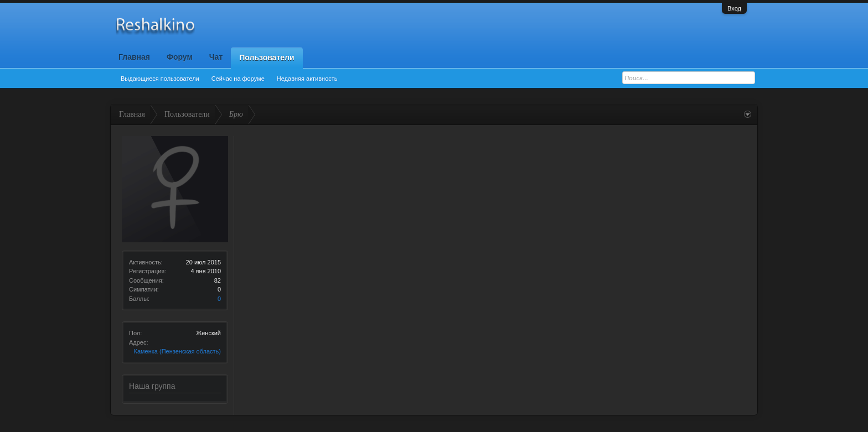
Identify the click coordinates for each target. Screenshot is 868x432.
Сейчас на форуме (238, 79)
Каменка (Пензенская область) (177, 351)
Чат (216, 57)
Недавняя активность (307, 79)
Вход (734, 8)
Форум (180, 57)
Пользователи (267, 58)
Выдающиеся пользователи (160, 79)
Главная (134, 57)
